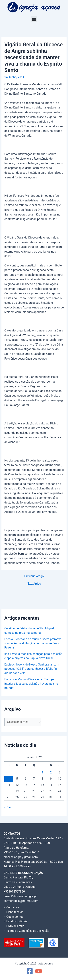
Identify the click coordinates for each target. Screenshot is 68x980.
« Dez (8, 807)
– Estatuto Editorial (16, 921)
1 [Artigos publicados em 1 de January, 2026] (43, 773)
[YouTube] (39, 971)
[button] (34, 19)
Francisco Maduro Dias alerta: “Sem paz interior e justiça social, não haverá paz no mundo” (31, 684)
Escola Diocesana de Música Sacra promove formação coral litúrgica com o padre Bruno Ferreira (33, 644)
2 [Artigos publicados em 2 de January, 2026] (51, 773)
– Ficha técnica (14, 912)
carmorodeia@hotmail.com (21, 901)
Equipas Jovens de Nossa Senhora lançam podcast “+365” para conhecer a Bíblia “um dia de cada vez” (32, 669)
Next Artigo (34, 584)
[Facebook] (30, 971)
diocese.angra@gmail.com (21, 857)
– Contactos (12, 907)
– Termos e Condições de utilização (26, 931)
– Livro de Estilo (14, 926)
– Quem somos (14, 917)
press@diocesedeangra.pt (20, 896)
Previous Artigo (34, 576)
